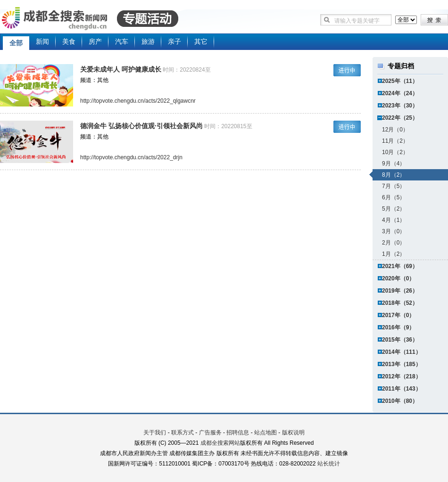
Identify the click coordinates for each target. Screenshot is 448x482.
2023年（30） (400, 106)
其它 (201, 41)
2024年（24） (400, 93)
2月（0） (394, 243)
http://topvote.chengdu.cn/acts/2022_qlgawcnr (138, 101)
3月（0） (394, 231)
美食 (69, 41)
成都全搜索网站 (220, 443)
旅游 (148, 41)
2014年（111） (402, 352)
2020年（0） (398, 278)
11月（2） (395, 141)
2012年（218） (402, 376)
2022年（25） (400, 118)
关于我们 (155, 433)
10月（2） (395, 152)
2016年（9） (398, 327)
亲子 (174, 41)
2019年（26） (400, 291)
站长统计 (329, 464)
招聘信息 (238, 433)
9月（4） (394, 163)
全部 (16, 43)
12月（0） (395, 130)
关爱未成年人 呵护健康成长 (121, 69)
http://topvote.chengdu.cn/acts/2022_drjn (131, 157)
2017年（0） (398, 315)
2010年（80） (400, 401)
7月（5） (394, 186)
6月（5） (394, 197)
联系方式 (183, 433)
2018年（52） (400, 303)
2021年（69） (400, 266)
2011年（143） (402, 389)
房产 (95, 41)
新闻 (42, 41)
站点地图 (265, 433)
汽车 (122, 41)
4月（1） (394, 220)
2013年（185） (402, 364)
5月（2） (394, 209)
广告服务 (210, 433)
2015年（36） (400, 340)
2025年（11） (400, 81)
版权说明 (293, 433)
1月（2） (394, 254)
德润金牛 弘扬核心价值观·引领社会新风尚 (141, 126)
